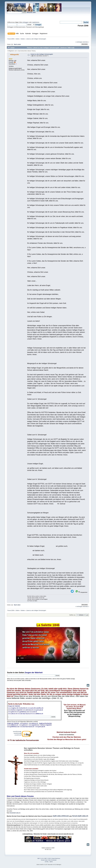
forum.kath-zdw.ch (80, 816)
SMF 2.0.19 (40, 858)
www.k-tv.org (17, 733)
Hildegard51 (14, 54)
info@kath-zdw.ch (15, 813)
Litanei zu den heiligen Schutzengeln (42, 54)
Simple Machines (56, 858)
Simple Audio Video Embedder (49, 860)
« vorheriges (79, 42)
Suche (10, 673)
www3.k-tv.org (17, 731)
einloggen (26, 22)
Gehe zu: (73, 615)
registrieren (36, 22)
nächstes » (86, 42)
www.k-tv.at (18, 735)
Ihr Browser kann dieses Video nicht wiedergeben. (48, 645)
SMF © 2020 (48, 858)
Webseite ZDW (31, 12)
